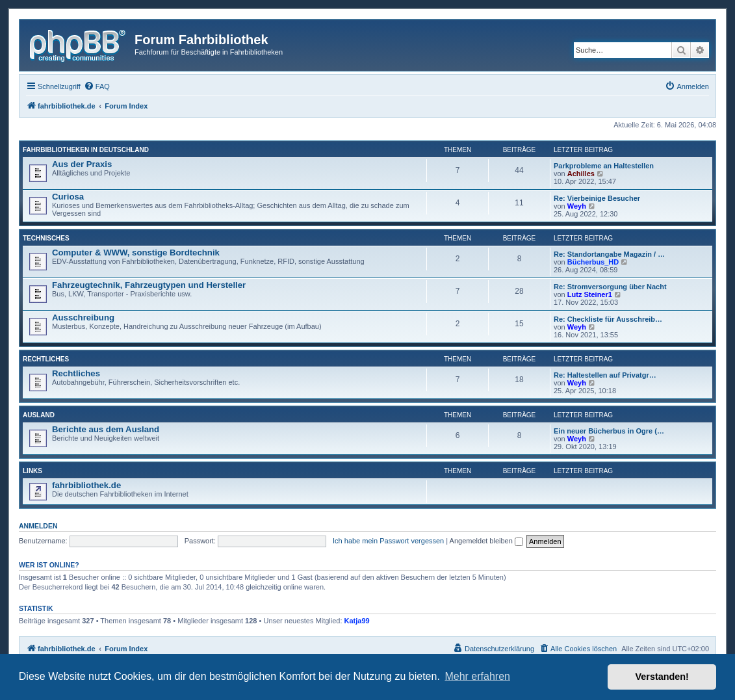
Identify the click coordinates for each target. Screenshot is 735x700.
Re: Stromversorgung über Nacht (610, 287)
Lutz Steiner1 (590, 294)
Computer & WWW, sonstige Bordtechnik (136, 253)
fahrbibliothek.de (86, 485)
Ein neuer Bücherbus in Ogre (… (609, 431)
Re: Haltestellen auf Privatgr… (605, 375)
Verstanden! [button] (662, 677)
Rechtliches (46, 359)
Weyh (577, 206)
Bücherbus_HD (593, 262)
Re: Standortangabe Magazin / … (609, 254)
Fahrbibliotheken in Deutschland (86, 150)
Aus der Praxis (82, 164)
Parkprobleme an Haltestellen (604, 166)
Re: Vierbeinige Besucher (597, 198)
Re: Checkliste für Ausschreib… (608, 319)
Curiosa (68, 197)
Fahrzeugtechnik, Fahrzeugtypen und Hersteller (149, 285)
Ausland (39, 415)
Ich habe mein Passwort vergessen (388, 541)
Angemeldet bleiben (486, 541)
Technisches (46, 238)
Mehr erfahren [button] (477, 676)
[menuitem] (97, 86)
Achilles (581, 174)
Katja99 (357, 621)
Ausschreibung (83, 318)
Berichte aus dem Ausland (106, 429)
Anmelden (38, 526)
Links (32, 471)
